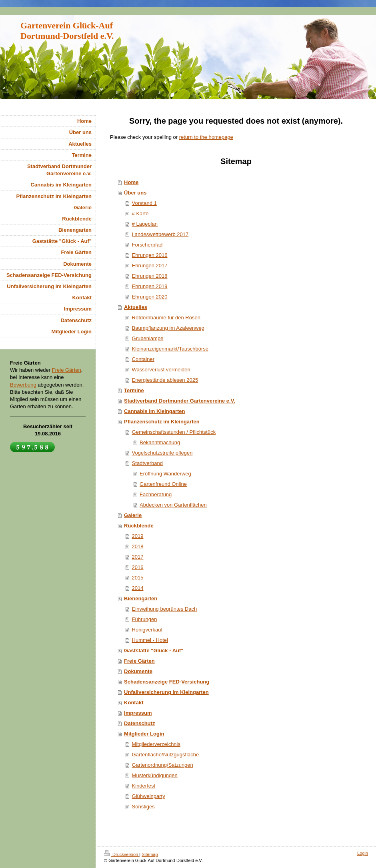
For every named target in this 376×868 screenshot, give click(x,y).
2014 (138, 588)
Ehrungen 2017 (150, 266)
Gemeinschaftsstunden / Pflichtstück (174, 432)
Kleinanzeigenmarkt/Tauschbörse (170, 349)
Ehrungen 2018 (150, 276)
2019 (138, 536)
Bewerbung (23, 385)
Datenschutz (139, 723)
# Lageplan (145, 224)
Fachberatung (156, 494)
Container (143, 359)
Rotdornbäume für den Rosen (166, 318)
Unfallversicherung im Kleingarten (166, 692)
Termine (134, 390)
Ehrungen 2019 (150, 286)
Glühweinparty (149, 796)
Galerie (133, 515)
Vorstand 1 (144, 203)
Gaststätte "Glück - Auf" (154, 650)
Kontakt (134, 703)
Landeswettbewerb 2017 (160, 234)
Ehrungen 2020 (150, 297)
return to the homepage (206, 137)
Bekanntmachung (160, 442)
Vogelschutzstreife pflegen (162, 453)
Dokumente (138, 671)
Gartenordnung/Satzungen (163, 765)
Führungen (145, 619)
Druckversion (122, 854)
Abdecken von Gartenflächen (173, 505)
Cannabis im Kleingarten (154, 411)
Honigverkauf (147, 630)
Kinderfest (144, 786)
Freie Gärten (139, 661)
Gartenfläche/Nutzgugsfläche (166, 755)
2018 (138, 546)
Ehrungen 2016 (150, 255)
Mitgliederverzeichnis (156, 744)
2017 (138, 557)
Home (131, 182)
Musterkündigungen (155, 775)
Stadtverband (147, 463)
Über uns (135, 193)
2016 (138, 567)
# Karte (140, 213)
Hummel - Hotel (150, 640)
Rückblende (139, 526)
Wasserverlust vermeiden (161, 370)
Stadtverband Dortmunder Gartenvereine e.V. (180, 401)
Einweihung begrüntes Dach (165, 609)
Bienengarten (141, 598)
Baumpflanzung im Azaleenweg (168, 328)
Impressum (138, 713)
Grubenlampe (148, 338)
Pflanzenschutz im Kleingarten (162, 422)
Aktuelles (136, 307)
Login (363, 853)
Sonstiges (143, 807)
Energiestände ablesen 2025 (165, 380)
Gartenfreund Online (163, 484)
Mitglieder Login (144, 734)
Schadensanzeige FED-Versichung (167, 682)
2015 (138, 578)
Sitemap (150, 854)
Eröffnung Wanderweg (165, 474)
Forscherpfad (147, 245)
